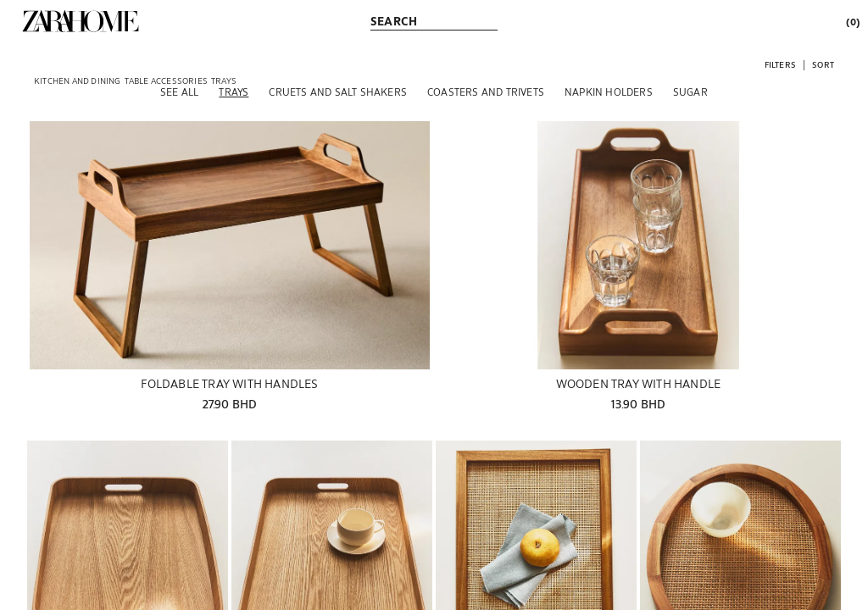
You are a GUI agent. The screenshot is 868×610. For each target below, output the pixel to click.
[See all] (179, 91)
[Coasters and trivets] (486, 91)
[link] (81, 21)
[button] (780, 64)
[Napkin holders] (609, 91)
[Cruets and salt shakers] (338, 91)
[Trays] (234, 91)
